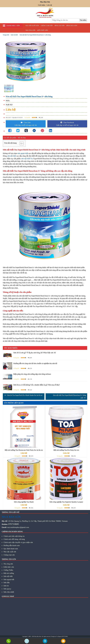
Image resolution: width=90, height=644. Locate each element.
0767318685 (14, 524)
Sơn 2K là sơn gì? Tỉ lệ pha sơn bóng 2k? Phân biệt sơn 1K (35, 353)
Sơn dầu (7, 583)
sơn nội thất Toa (27, 159)
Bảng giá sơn (59, 26)
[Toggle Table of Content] (20, 144)
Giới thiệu (42, 5)
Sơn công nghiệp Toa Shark (24, 502)
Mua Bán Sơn (38, 636)
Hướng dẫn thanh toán (12, 545)
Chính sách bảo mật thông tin (14, 536)
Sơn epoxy (7, 589)
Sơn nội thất (8, 576)
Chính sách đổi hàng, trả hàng (14, 539)
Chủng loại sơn (47, 26)
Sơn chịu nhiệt (9, 592)
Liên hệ (49, 5)
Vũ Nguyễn (27, 117)
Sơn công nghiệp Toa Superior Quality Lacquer (66, 502)
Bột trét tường (9, 573)
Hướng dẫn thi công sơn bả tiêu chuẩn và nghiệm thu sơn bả (35, 363)
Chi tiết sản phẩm (10, 138)
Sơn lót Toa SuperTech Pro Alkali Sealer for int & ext (25, 395)
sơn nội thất (11, 156)
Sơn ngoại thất (9, 579)
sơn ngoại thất (23, 153)
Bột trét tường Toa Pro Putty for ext (66, 450)
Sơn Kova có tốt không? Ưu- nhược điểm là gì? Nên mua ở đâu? (37, 385)
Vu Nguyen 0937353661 (62, 636)
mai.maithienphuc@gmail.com (18, 527)
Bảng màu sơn (72, 26)
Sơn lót (6, 586)
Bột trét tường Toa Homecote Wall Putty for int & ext (24, 450)
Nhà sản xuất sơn (32, 26)
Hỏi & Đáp (22, 138)
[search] (83, 20)
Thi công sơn (30, 30)
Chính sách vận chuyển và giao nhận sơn (18, 542)
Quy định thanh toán (11, 549)
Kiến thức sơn (42, 30)
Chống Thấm (8, 570)
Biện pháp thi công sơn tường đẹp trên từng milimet (32, 374)
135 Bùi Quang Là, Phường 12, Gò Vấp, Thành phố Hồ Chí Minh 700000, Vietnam (38, 521)
